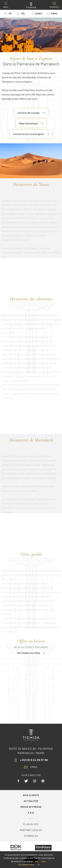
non (44, 861)
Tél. (21, 13)
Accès (36, 13)
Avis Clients (31, 795)
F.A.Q (31, 813)
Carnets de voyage (31, 113)
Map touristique (31, 123)
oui (37, 861)
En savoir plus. (27, 864)
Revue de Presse (31, 807)
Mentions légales (31, 830)
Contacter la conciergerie (31, 134)
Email (52, 13)
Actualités (31, 801)
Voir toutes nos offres (31, 653)
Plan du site (31, 824)
